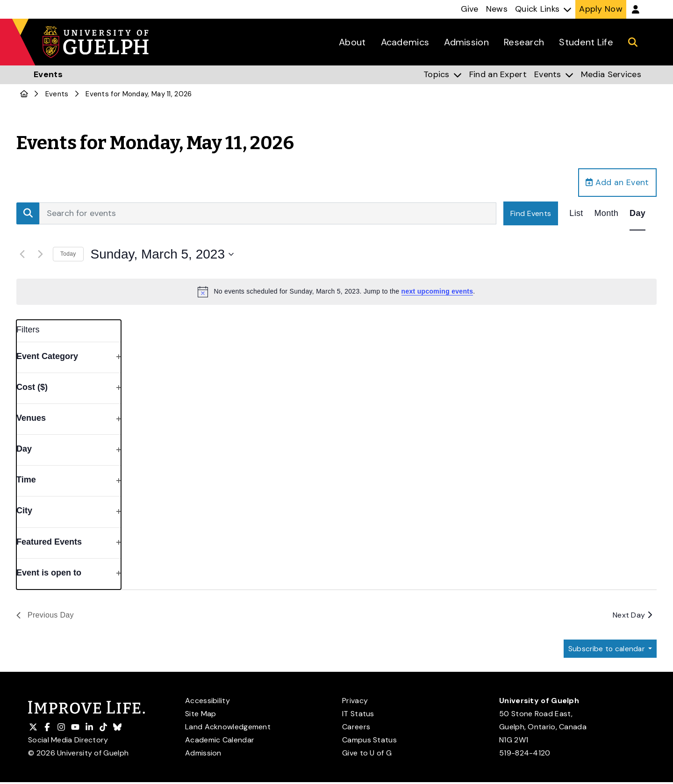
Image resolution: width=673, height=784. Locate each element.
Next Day (632, 616)
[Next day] (40, 255)
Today (68, 255)
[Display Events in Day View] (637, 214)
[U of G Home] (24, 94)
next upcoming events (437, 292)
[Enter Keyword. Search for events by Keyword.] (268, 214)
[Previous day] (22, 255)
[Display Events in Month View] (607, 214)
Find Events (531, 214)
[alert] (336, 292)
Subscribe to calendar (606, 650)
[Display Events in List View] (576, 214)
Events (57, 94)
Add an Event (617, 183)
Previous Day (45, 616)
